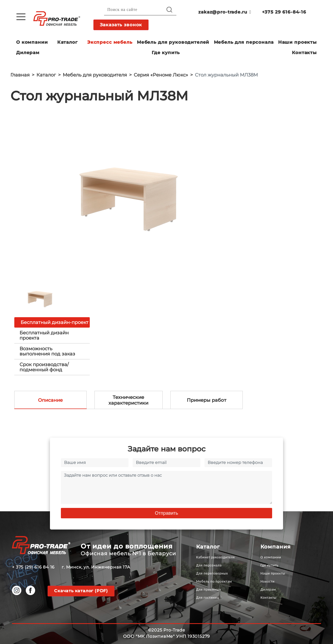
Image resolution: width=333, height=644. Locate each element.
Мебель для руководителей (173, 42)
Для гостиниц (208, 598)
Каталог (68, 42)
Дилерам (28, 53)
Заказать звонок (121, 25)
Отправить (166, 513)
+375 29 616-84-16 (284, 12)
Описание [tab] (50, 400)
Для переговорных (212, 573)
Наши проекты (297, 42)
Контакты (304, 53)
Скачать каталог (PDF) (81, 591)
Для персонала (209, 565)
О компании (32, 42)
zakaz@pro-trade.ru (225, 12)
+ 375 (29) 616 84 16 (33, 567)
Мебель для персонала (244, 42)
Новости (267, 581)
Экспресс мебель (110, 42)
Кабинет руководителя (215, 557)
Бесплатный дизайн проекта (44, 335)
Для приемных (209, 589)
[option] (127, 194)
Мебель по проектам (214, 581)
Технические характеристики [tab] (128, 400)
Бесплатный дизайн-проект (55, 322)
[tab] (52, 335)
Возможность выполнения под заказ (47, 351)
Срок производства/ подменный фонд (44, 367)
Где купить (166, 53)
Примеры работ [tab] (207, 400)
